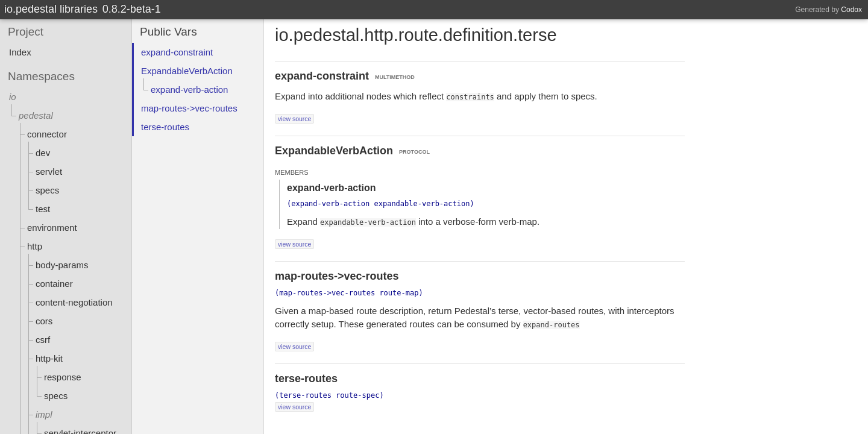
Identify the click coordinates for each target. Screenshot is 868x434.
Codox (851, 10)
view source (294, 119)
